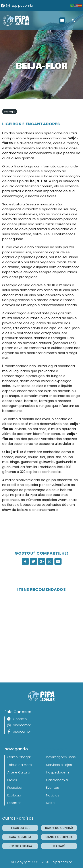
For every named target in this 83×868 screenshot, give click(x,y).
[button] (62, 21)
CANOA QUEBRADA (59, 837)
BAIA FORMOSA (20, 837)
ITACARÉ (59, 846)
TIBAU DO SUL (20, 828)
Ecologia (10, 112)
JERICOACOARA (20, 846)
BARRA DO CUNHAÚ (59, 828)
